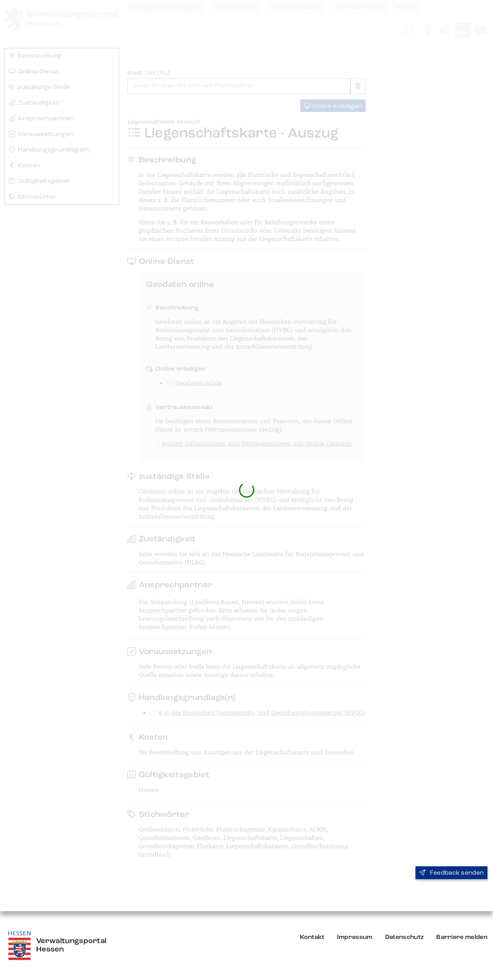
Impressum (355, 937)
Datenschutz (405, 937)
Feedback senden (451, 873)
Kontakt (312, 937)
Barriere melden (462, 937)
